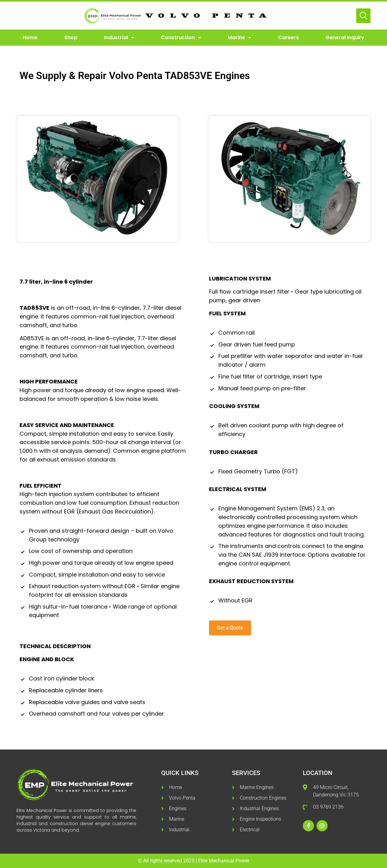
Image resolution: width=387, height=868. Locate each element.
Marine (239, 38)
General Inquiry (345, 37)
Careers (288, 37)
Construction (181, 38)
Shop (71, 37)
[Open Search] (363, 16)
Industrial (119, 38)
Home (30, 37)
